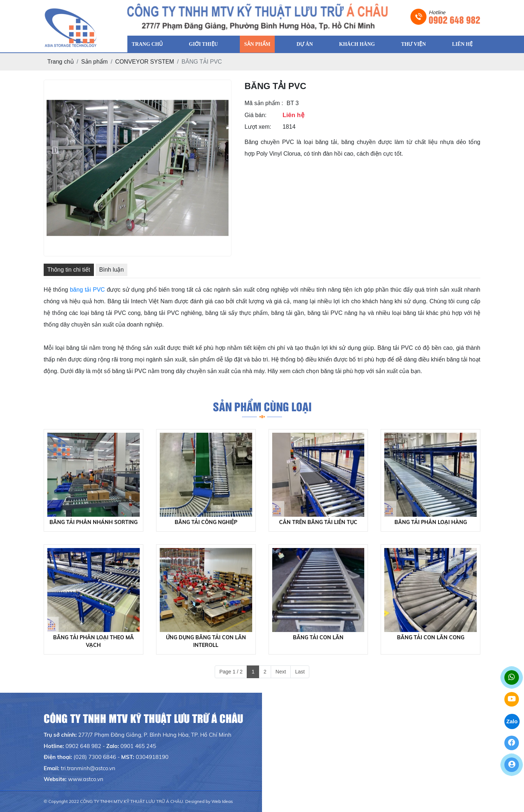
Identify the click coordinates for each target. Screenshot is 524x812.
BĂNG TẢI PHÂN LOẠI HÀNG (431, 522)
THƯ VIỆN (413, 44)
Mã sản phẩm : (264, 103)
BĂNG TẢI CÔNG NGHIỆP (206, 522)
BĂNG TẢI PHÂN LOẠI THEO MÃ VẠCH (94, 641)
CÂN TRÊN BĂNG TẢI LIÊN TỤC (318, 522)
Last (300, 672)
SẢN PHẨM (257, 44)
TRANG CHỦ (147, 44)
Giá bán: (255, 115)
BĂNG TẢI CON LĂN (318, 637)
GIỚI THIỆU (203, 44)
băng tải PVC (87, 290)
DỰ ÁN (305, 44)
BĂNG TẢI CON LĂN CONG (431, 637)
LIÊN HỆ (462, 44)
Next (281, 672)
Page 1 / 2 (231, 672)
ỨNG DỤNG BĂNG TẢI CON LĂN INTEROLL (206, 641)
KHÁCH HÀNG (357, 44)
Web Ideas (222, 801)
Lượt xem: (258, 127)
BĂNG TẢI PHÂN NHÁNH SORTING (94, 522)
